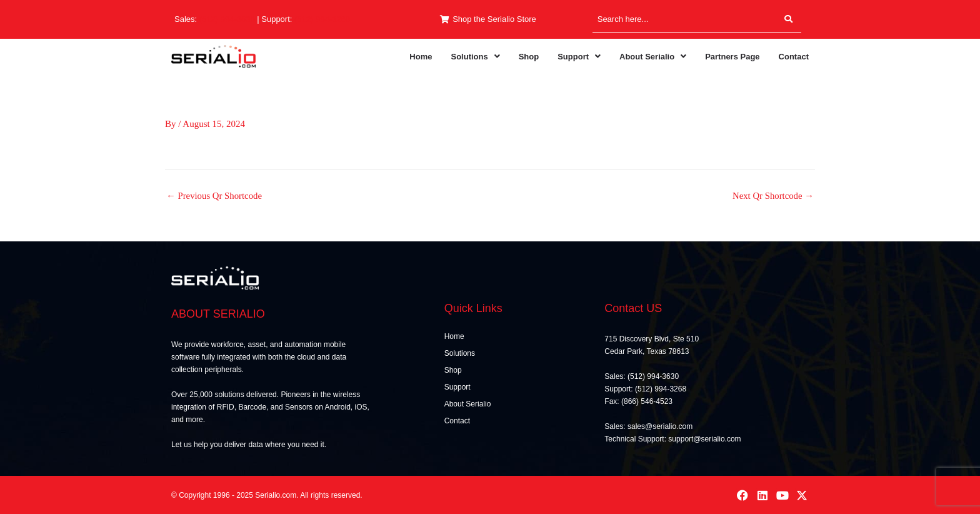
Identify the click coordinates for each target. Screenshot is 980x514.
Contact (794, 57)
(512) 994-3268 (322, 19)
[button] (475, 57)
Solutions (475, 57)
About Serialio (653, 57)
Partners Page (732, 57)
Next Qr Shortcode (772, 196)
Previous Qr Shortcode (215, 196)
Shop (529, 57)
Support (579, 57)
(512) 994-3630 (227, 19)
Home (421, 57)
